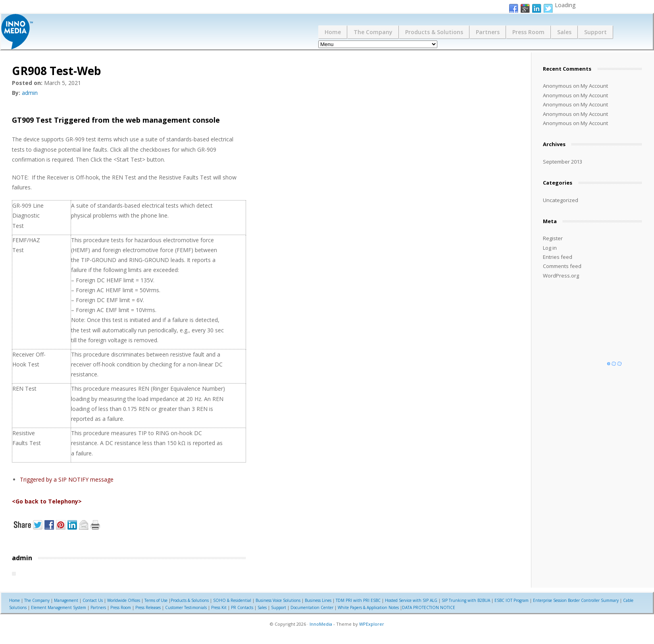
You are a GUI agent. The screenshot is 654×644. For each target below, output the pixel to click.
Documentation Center (312, 607)
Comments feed (562, 266)
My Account (594, 86)
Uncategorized (561, 200)
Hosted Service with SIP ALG (411, 600)
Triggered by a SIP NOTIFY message (67, 479)
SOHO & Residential (232, 600)
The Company (373, 32)
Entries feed (558, 257)
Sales (564, 32)
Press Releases (148, 607)
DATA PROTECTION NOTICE (429, 607)
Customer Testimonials (186, 607)
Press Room (528, 32)
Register (553, 238)
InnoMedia (321, 624)
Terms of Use (156, 600)
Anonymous (557, 86)
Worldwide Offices (124, 600)
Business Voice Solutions (278, 600)
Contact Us (93, 600)
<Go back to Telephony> (47, 501)
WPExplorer (372, 624)
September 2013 (563, 162)
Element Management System (59, 607)
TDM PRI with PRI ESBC (358, 600)
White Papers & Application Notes (368, 607)
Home (333, 32)
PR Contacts (242, 607)
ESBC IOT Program (512, 600)
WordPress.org (561, 276)
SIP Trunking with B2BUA (466, 600)
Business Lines (318, 600)
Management (66, 600)
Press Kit (219, 607)
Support (595, 32)
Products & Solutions (434, 32)
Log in (550, 248)
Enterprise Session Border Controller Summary (576, 600)
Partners (488, 32)
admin (30, 93)
